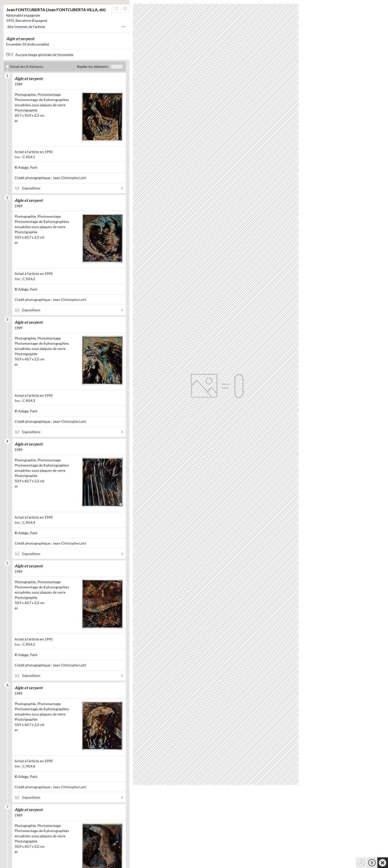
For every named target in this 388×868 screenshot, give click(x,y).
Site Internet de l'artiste (26, 27)
